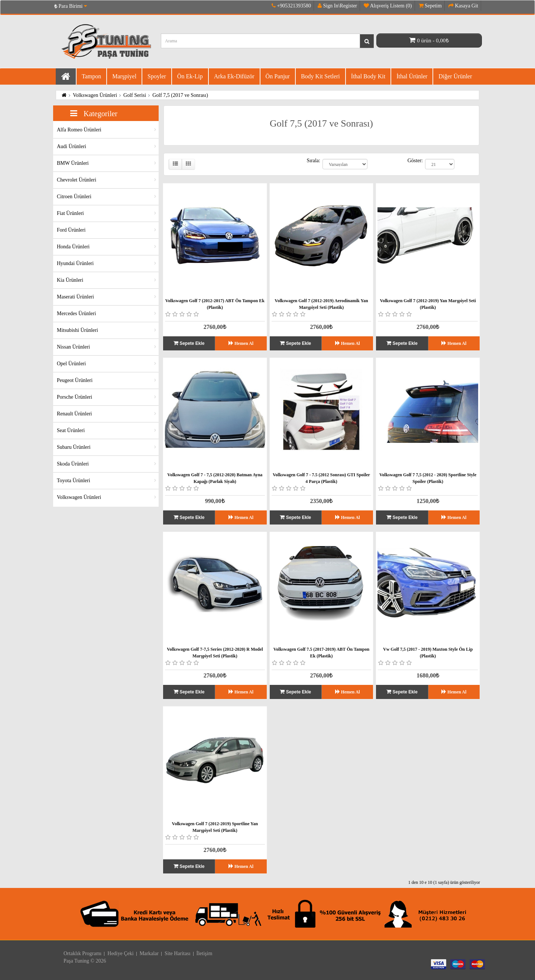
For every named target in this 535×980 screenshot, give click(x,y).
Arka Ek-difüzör (234, 76)
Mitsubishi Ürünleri (77, 330)
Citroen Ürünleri (74, 197)
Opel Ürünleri (71, 364)
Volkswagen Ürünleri (95, 95)
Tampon (91, 76)
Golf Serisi (135, 95)
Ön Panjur (278, 76)
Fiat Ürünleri (70, 213)
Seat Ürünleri (71, 430)
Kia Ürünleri (70, 280)
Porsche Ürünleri (74, 397)
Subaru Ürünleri (74, 447)
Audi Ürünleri (72, 146)
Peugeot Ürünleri (75, 380)
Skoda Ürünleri (73, 464)
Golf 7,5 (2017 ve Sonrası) (180, 95)
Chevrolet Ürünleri (77, 180)
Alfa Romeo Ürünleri (79, 130)
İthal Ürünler (412, 76)
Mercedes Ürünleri (76, 313)
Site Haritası (178, 953)
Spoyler (157, 76)
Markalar (149, 953)
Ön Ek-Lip (190, 76)
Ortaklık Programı (82, 953)
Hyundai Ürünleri (75, 263)
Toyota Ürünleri (74, 481)
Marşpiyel (124, 76)
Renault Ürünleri (74, 414)
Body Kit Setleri (320, 76)
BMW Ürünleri (73, 163)
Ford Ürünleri (71, 230)
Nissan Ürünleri (73, 347)
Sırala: (313, 161)
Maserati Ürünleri (75, 297)
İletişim (205, 953)
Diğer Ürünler (455, 76)
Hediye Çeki (120, 953)
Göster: (415, 161)
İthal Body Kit (368, 76)
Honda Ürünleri (73, 247)
